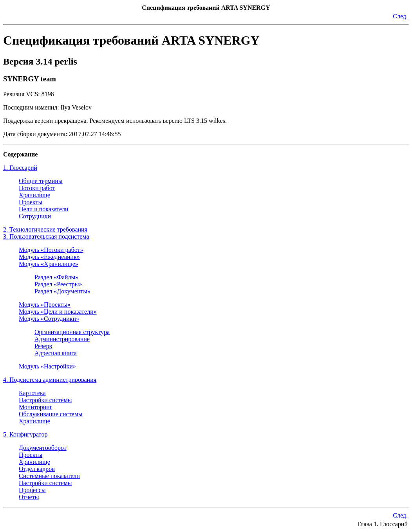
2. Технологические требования (45, 229)
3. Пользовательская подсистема (46, 236)
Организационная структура (72, 332)
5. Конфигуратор (25, 434)
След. (400, 16)
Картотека (32, 393)
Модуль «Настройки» (47, 366)
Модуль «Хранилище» (49, 264)
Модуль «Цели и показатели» (58, 312)
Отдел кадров (37, 469)
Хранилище (34, 195)
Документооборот (43, 448)
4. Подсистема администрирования (50, 380)
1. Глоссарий (20, 168)
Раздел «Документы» (62, 291)
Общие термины (41, 181)
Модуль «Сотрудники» (49, 319)
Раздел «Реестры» (58, 284)
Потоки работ (37, 188)
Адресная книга (56, 353)
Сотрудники (35, 216)
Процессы (32, 490)
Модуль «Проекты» (45, 305)
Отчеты (29, 497)
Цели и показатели (44, 209)
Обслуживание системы (51, 414)
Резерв (43, 346)
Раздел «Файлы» (56, 277)
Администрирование (62, 339)
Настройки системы (45, 400)
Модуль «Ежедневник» (49, 257)
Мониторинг (35, 407)
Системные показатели (49, 476)
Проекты (31, 202)
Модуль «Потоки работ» (51, 250)
